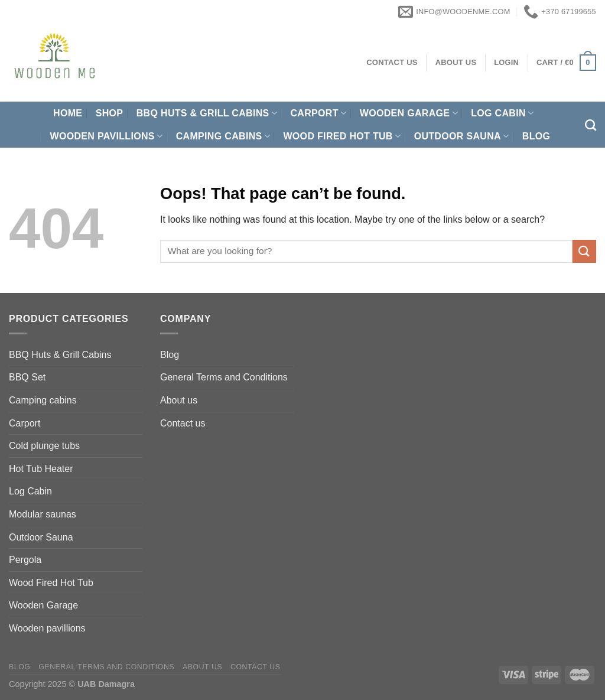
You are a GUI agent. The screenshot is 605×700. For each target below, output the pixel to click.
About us (179, 400)
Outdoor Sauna (462, 136)
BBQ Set (27, 377)
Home (68, 113)
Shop (110, 113)
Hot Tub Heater (41, 469)
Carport (318, 113)
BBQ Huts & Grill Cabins (207, 113)
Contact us (183, 423)
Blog (536, 136)
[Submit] (584, 251)
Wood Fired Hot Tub (342, 136)
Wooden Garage (409, 113)
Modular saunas (43, 514)
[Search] (591, 125)
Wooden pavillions (107, 136)
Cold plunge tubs (44, 446)
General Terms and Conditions (224, 377)
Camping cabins (223, 136)
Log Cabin (502, 113)
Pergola (25, 560)
